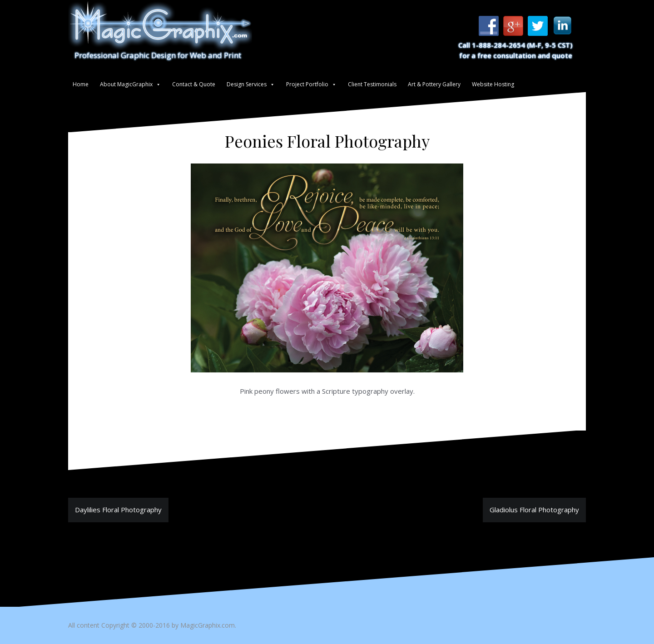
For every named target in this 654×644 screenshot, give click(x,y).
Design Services (247, 84)
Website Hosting (493, 84)
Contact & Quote (194, 84)
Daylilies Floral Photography (118, 510)
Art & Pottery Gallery (434, 84)
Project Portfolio (307, 84)
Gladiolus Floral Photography (534, 510)
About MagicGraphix (126, 84)
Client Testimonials (372, 84)
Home (81, 84)
